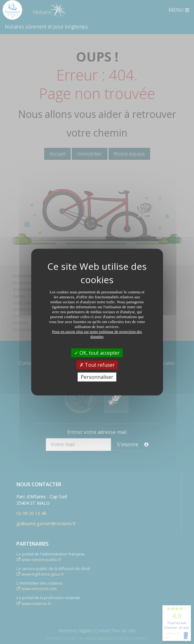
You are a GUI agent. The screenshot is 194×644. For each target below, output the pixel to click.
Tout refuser (97, 365)
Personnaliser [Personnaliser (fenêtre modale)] (97, 377)
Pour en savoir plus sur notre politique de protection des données (97, 334)
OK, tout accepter (97, 352)
